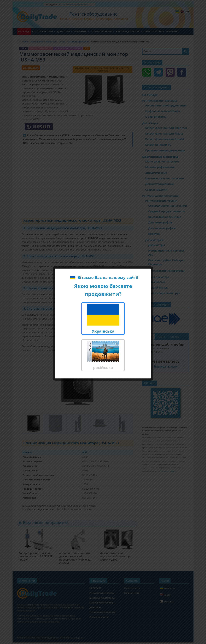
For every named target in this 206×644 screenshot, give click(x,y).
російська (103, 356)
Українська (103, 319)
